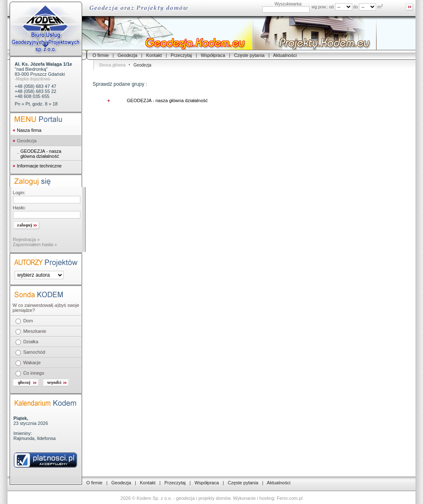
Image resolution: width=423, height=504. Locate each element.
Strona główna (112, 65)
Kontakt (154, 55)
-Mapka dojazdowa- (33, 79)
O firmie (101, 55)
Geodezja (128, 55)
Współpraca (213, 55)
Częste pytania (249, 55)
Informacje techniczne (39, 166)
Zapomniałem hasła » (35, 244)
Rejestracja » (26, 239)
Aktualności (285, 55)
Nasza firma (29, 130)
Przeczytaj (182, 55)
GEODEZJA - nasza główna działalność (41, 154)
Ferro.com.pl (290, 498)
